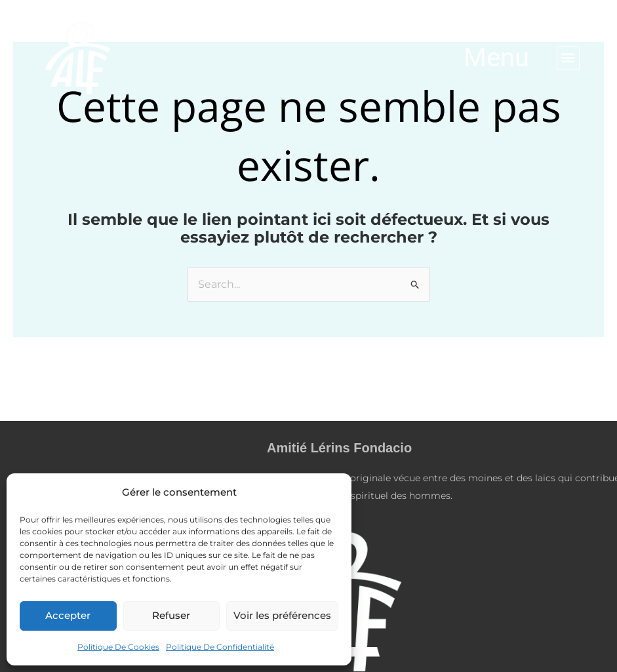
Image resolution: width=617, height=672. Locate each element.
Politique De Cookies (118, 647)
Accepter (68, 615)
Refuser (171, 615)
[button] (568, 58)
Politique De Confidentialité (220, 647)
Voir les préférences (282, 615)
